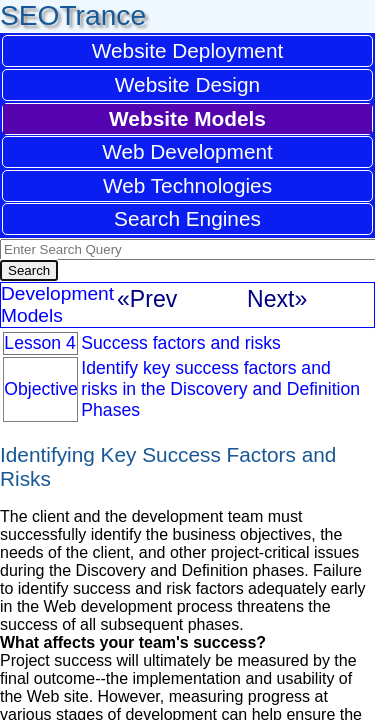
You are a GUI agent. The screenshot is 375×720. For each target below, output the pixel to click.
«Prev (147, 299)
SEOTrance (73, 15)
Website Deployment (188, 50)
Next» (277, 299)
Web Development (187, 151)
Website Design (187, 84)
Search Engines (187, 218)
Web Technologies (187, 185)
